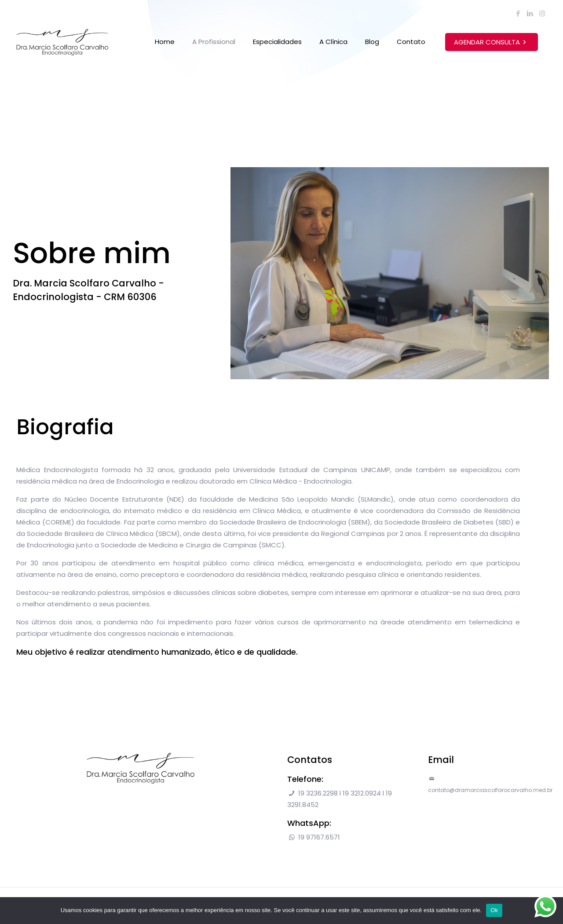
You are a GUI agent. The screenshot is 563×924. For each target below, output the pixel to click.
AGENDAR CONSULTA (492, 42)
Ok (494, 910)
